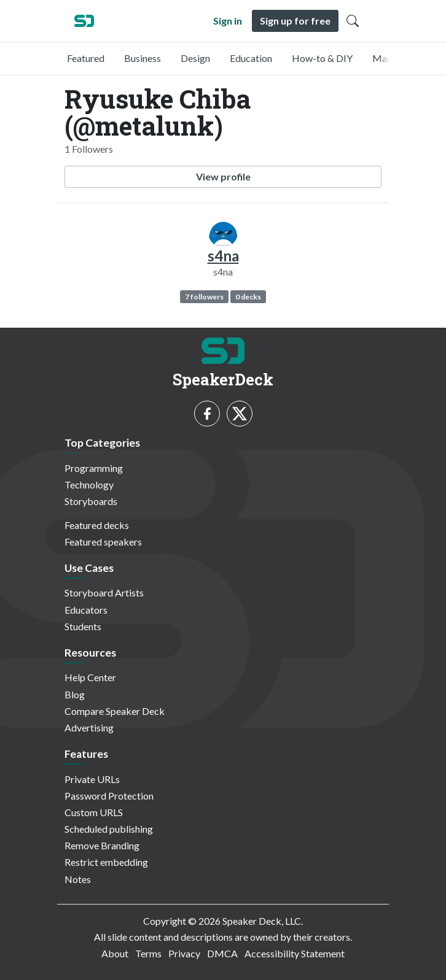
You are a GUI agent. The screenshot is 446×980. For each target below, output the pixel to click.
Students (83, 626)
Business (143, 58)
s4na (223, 256)
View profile (223, 176)
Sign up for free (295, 21)
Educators (86, 610)
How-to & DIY (322, 58)
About (115, 953)
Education (251, 58)
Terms (148, 953)
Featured (86, 58)
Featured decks (97, 525)
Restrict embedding (106, 862)
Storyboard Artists (104, 592)
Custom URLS (94, 812)
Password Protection (109, 796)
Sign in (228, 21)
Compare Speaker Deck (115, 711)
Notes (78, 879)
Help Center (90, 677)
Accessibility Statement (295, 953)
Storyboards (91, 501)
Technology (89, 484)
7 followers (204, 297)
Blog (75, 694)
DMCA (222, 953)
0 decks (248, 297)
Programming (94, 468)
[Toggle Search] (353, 21)
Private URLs (92, 779)
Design (195, 58)
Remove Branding (102, 845)
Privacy (184, 953)
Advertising (89, 727)
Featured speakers (103, 542)
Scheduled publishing (109, 829)
